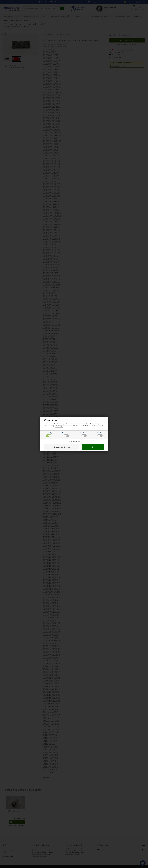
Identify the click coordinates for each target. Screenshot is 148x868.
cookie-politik (59, 427)
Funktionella (84, 435)
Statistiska (100, 435)
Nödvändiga (49, 435)
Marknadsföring (66, 435)
